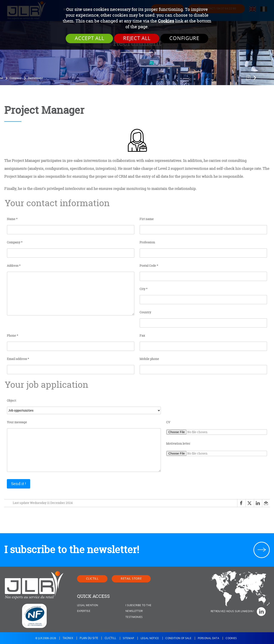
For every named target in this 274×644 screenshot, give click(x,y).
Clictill (92, 579)
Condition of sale (178, 638)
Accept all (89, 38)
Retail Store (131, 579)
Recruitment (35, 78)
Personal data (208, 638)
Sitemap (128, 638)
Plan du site (89, 638)
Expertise (84, 611)
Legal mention (88, 605)
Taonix (68, 638)
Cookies (166, 21)
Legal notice (150, 638)
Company (16, 78)
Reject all (137, 38)
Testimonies (134, 617)
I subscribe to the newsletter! (72, 550)
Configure (184, 38)
